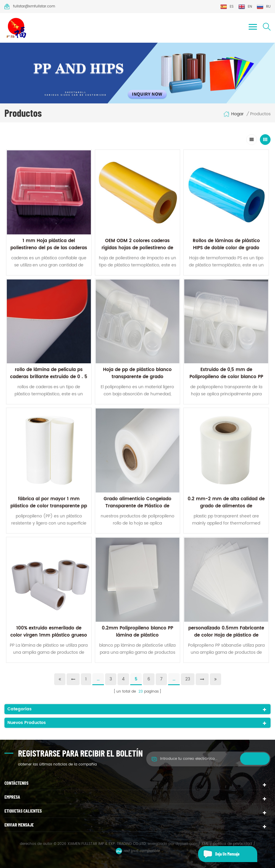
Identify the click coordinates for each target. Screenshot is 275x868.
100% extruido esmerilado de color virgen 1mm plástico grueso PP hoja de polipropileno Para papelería (49, 639)
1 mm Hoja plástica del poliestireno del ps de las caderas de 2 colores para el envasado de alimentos (49, 251)
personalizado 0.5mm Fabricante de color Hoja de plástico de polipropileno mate (226, 635)
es (227, 7)
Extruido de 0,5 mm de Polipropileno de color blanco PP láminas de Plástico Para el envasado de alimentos (226, 380)
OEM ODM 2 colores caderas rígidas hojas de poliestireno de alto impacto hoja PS (137, 248)
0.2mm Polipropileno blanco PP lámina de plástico (137, 632)
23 (188, 679)
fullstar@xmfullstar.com (30, 7)
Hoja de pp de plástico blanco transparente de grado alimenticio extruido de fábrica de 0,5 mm (137, 380)
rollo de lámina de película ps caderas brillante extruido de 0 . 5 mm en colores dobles (49, 377)
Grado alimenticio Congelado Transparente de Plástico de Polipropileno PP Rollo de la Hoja (137, 506)
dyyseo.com (187, 844)
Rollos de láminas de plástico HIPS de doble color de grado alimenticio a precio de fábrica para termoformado (226, 251)
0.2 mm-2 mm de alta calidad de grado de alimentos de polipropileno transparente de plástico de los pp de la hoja (226, 510)
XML (205, 844)
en (245, 7)
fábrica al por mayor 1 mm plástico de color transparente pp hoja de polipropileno (49, 506)
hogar (233, 114)
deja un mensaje (219, 854)
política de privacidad (233, 844)
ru (264, 7)
